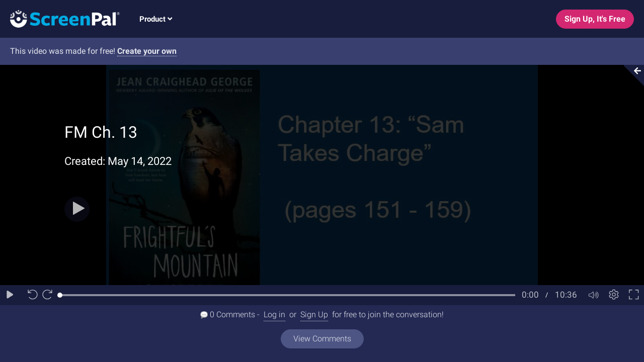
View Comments (322, 339)
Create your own (147, 51)
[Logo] (60, 18)
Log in (274, 314)
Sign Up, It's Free (595, 19)
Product (156, 19)
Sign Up (314, 314)
